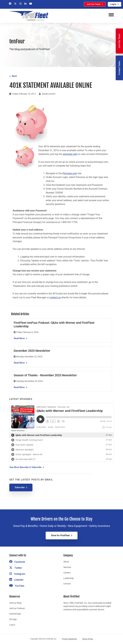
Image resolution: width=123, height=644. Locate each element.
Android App (15, 614)
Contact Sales (119, 68)
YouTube (17, 586)
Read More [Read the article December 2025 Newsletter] (19, 363)
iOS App (13, 619)
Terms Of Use (87, 639)
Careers (67, 573)
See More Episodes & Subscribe (25, 467)
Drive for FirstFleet (60, 535)
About (66, 562)
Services (67, 567)
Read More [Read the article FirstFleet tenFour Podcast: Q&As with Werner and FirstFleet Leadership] (19, 338)
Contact (67, 584)
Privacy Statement (69, 639)
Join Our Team (93, 4)
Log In (113, 4)
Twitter (16, 568)
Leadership (69, 578)
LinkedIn (16, 580)
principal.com (70, 154)
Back (14, 76)
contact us (55, 297)
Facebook (17, 562)
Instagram (17, 574)
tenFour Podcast (17, 608)
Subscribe (20, 487)
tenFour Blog (15, 603)
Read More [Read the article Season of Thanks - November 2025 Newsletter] (19, 387)
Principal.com (70, 173)
